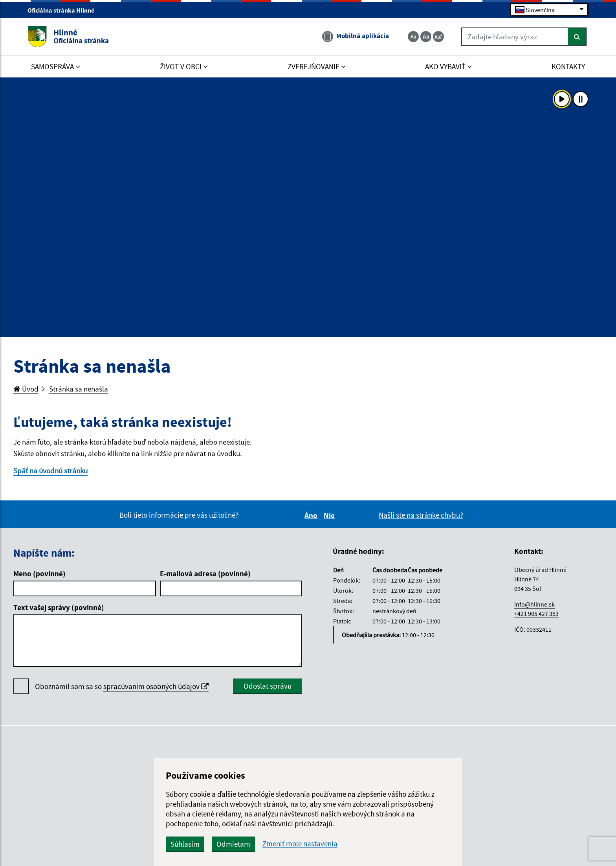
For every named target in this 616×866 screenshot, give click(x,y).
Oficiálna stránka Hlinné (64, 10)
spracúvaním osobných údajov (156, 686)
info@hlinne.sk (534, 604)
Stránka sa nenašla (79, 389)
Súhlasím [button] (185, 844)
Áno (312, 515)
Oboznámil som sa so (122, 687)
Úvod (26, 389)
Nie (330, 515)
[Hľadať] (577, 37)
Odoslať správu (268, 686)
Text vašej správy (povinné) (59, 607)
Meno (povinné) (39, 574)
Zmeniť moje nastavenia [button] (300, 844)
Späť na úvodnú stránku (50, 471)
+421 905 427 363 (536, 614)
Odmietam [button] (233, 844)
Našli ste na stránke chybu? (421, 515)
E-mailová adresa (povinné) (205, 574)
